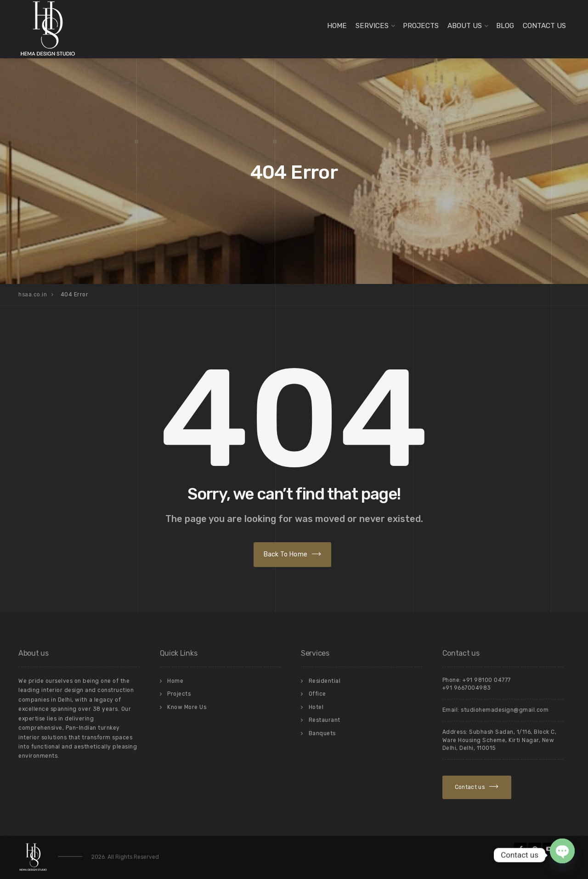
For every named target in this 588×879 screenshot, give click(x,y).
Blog (505, 26)
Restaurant (325, 720)
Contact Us (544, 26)
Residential (325, 681)
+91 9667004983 (467, 688)
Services (372, 26)
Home (337, 26)
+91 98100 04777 (487, 680)
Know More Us (187, 707)
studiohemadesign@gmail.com (505, 710)
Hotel (316, 707)
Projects (421, 26)
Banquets (322, 733)
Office (317, 694)
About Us (465, 26)
